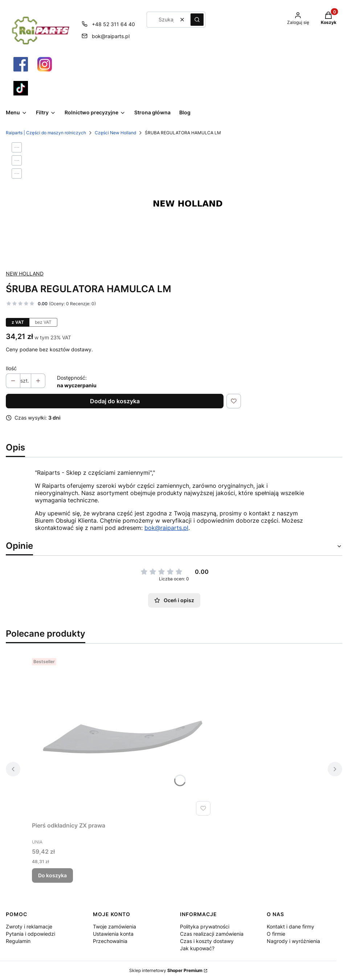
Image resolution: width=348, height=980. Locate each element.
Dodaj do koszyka (115, 401)
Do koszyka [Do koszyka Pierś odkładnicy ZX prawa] (52, 875)
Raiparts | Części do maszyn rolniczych (46, 133)
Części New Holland (115, 133)
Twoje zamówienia (114, 926)
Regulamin (18, 941)
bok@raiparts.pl (166, 528)
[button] (197, 20)
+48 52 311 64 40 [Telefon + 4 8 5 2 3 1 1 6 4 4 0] (113, 24)
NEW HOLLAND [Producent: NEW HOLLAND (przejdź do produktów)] (25, 273)
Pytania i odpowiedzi (30, 934)
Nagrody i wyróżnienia (293, 941)
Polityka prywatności (205, 926)
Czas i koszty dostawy (207, 941)
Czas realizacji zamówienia (212, 934)
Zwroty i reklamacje (29, 926)
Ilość (11, 368)
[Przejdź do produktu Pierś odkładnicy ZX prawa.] (123, 737)
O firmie (276, 934)
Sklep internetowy (166, 970)
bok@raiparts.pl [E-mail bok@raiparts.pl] (111, 36)
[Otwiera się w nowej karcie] (21, 64)
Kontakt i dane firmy (290, 926)
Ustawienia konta (113, 934)
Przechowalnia (110, 941)
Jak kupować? (197, 948)
